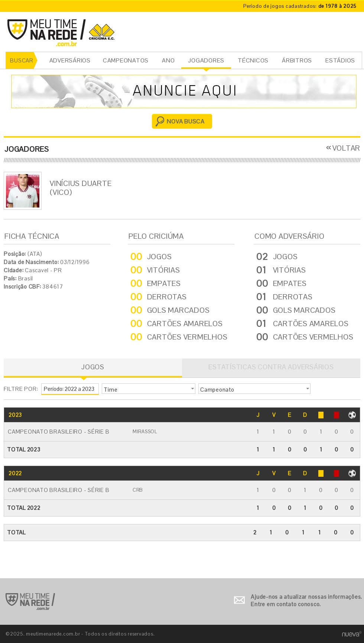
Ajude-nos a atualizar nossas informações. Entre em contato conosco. (306, 600)
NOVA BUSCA (186, 121)
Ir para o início (30, 602)
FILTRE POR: (21, 389)
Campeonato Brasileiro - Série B (58, 432)
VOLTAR (347, 148)
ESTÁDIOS (340, 60)
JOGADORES (206, 60)
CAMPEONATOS (126, 60)
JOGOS (93, 367)
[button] (149, 389)
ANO (168, 60)
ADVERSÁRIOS (70, 60)
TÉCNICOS (253, 60)
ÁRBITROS (297, 60)
